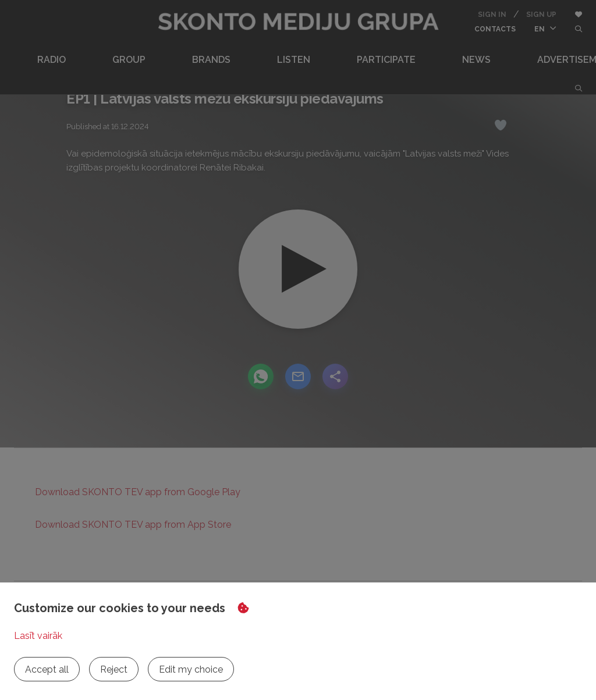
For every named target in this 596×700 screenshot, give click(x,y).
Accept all (47, 669)
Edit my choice (191, 669)
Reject (114, 669)
